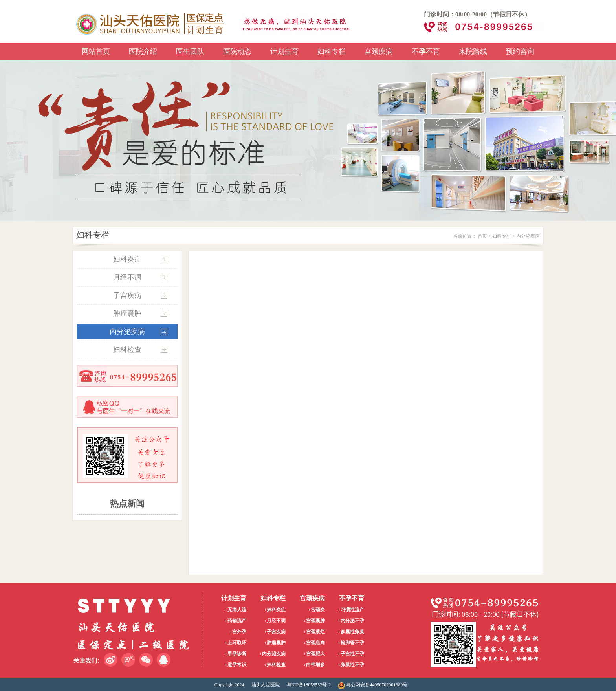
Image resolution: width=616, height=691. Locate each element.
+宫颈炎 (316, 610)
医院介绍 (143, 51)
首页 (482, 236)
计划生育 (284, 51)
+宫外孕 (238, 632)
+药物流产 (236, 621)
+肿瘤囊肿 (275, 643)
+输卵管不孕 (351, 643)
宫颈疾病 (379, 51)
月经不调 (127, 277)
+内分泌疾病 (272, 654)
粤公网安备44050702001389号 (373, 685)
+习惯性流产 (351, 610)
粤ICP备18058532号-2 (309, 685)
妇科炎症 (127, 259)
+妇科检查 (275, 665)
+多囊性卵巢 (351, 632)
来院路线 (473, 51)
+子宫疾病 (275, 632)
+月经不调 (275, 621)
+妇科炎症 (275, 610)
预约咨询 (520, 51)
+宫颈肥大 (314, 654)
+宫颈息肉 (314, 643)
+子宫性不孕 (351, 654)
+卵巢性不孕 (351, 665)
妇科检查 (127, 350)
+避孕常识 (236, 665)
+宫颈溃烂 (314, 632)
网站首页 (96, 51)
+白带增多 (314, 665)
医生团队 (190, 51)
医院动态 (237, 51)
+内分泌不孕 (351, 621)
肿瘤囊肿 (127, 313)
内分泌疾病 (528, 236)
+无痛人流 (236, 610)
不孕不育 (426, 51)
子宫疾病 (127, 295)
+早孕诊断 (236, 654)
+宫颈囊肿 (314, 621)
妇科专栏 (332, 51)
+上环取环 (236, 643)
